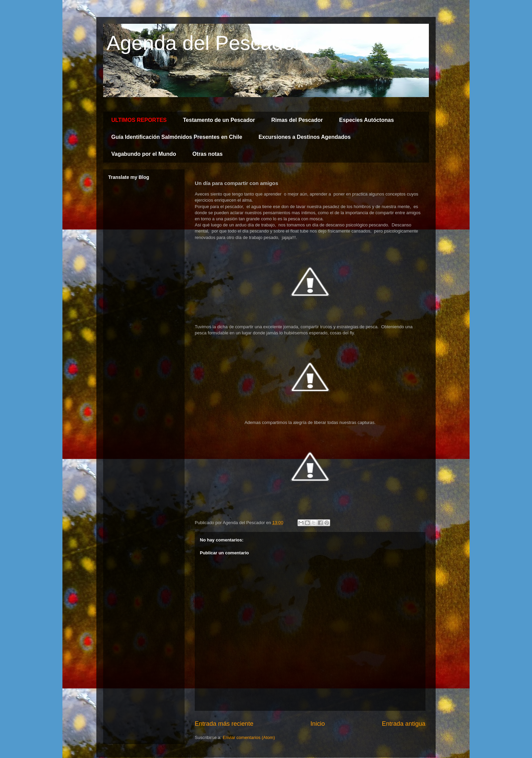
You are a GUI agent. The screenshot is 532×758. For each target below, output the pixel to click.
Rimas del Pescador (297, 120)
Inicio (318, 724)
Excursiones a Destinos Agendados (305, 137)
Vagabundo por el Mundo (144, 154)
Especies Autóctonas (367, 120)
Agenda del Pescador (204, 43)
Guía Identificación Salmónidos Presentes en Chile (177, 137)
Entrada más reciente (224, 724)
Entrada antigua (404, 724)
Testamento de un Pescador (219, 120)
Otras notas (207, 154)
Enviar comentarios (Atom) (249, 737)
